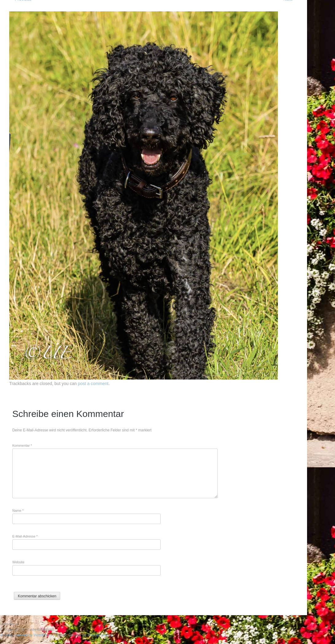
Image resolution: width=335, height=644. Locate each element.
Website (18, 562)
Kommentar (22, 445)
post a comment (93, 384)
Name (18, 511)
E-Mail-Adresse (25, 536)
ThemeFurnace (100, 635)
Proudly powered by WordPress (26, 635)
